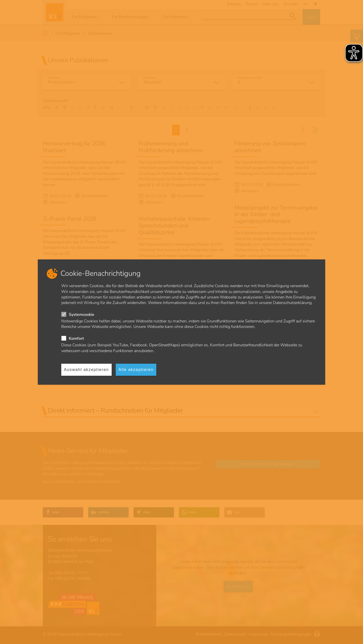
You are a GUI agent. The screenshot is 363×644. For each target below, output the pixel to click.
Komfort (76, 338)
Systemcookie (82, 315)
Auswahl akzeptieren (86, 370)
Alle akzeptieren (136, 370)
